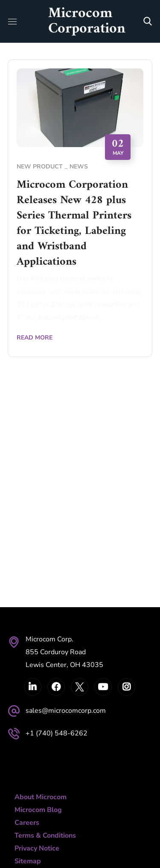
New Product (40, 167)
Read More (35, 338)
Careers (27, 823)
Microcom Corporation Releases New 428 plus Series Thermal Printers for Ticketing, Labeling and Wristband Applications (74, 223)
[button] (148, 21)
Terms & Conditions (45, 836)
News (79, 167)
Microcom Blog (38, 810)
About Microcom (41, 797)
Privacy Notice (37, 848)
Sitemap (28, 861)
